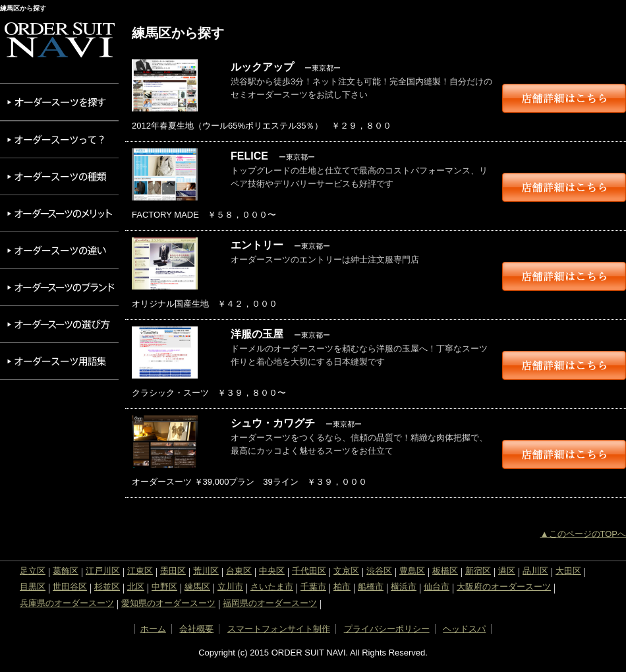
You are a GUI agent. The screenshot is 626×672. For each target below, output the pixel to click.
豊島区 (412, 571)
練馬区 (197, 587)
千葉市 (313, 587)
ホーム (153, 629)
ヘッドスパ (464, 629)
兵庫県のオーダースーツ (67, 603)
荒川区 (206, 571)
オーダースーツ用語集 (59, 361)
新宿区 (478, 571)
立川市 (230, 587)
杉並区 (107, 587)
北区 (136, 587)
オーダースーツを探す (59, 102)
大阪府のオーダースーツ (504, 587)
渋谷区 (379, 571)
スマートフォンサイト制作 (279, 629)
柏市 (342, 587)
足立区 (33, 571)
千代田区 (309, 571)
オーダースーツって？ (59, 139)
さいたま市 (272, 587)
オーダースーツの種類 (59, 176)
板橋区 (445, 571)
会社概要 (196, 629)
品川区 (535, 571)
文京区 (346, 571)
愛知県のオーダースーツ (168, 603)
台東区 (239, 571)
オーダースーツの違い (59, 250)
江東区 (140, 571)
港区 (507, 571)
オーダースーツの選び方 (59, 324)
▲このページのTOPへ (583, 534)
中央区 (272, 571)
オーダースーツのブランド (59, 287)
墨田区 (173, 571)
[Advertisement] (59, 443)
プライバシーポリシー (387, 629)
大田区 (568, 571)
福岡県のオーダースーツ (270, 603)
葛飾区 (66, 571)
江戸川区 (103, 571)
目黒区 (33, 587)
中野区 (164, 587)
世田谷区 (70, 587)
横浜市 (404, 587)
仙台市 (437, 587)
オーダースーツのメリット (59, 213)
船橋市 (371, 587)
